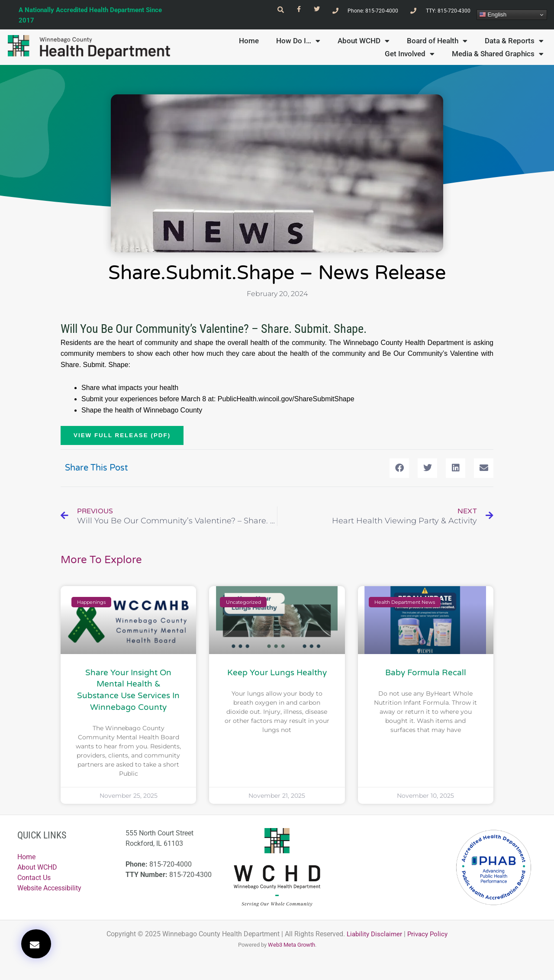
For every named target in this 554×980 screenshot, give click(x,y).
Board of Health (437, 47)
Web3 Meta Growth (291, 953)
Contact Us (34, 886)
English (493, 18)
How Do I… (298, 47)
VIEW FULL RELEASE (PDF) (124, 442)
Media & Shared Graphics (498, 60)
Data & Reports (514, 47)
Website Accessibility (49, 896)
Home (249, 47)
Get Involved (410, 60)
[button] (36, 944)
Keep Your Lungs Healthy (277, 680)
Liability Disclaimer (373, 942)
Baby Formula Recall (426, 680)
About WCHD (364, 47)
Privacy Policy (429, 942)
